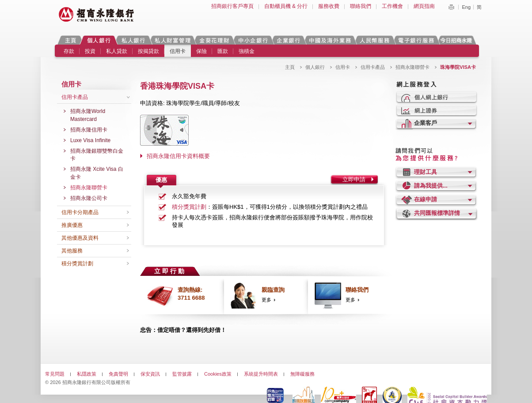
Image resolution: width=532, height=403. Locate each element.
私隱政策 (87, 374)
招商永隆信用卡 (89, 130)
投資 (90, 51)
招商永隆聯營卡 (412, 67)
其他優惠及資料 (80, 238)
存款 (69, 51)
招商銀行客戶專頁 (232, 6)
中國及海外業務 (330, 40)
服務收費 (329, 6)
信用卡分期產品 (80, 212)
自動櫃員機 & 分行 (286, 6)
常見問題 (55, 374)
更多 (266, 300)
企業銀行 (288, 40)
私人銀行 (133, 40)
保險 (201, 51)
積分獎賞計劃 (77, 264)
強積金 (247, 51)
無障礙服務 (302, 374)
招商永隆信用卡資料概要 (178, 156)
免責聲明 (118, 374)
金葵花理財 (214, 40)
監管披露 (182, 374)
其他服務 (72, 251)
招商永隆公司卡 (89, 198)
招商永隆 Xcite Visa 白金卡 (97, 173)
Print (451, 7)
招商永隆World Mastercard (88, 115)
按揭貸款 (148, 51)
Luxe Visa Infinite (90, 140)
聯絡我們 (361, 6)
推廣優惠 (72, 225)
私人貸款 (117, 51)
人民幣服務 (374, 40)
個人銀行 (99, 40)
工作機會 (392, 6)
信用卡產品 (373, 67)
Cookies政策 (218, 374)
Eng (466, 7)
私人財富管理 (172, 40)
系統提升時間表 (261, 374)
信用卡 (178, 51)
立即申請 (354, 179)
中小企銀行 (253, 40)
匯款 (223, 51)
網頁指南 (424, 6)
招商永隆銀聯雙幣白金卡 (97, 155)
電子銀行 (416, 40)
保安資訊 (150, 374)
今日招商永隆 (458, 40)
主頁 (70, 40)
